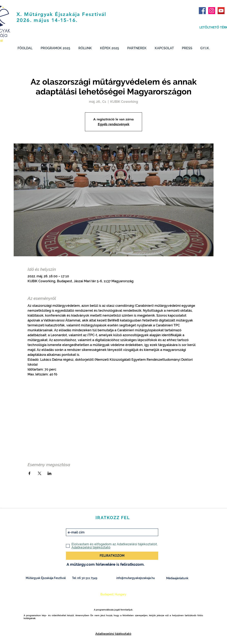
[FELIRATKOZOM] (112, 556)
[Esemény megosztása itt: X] (40, 473)
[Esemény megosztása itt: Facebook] (29, 473)
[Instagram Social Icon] (212, 11)
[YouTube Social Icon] (221, 11)
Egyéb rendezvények (114, 124)
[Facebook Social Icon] (202, 11)
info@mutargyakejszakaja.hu (136, 578)
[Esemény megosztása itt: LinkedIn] (50, 473)
